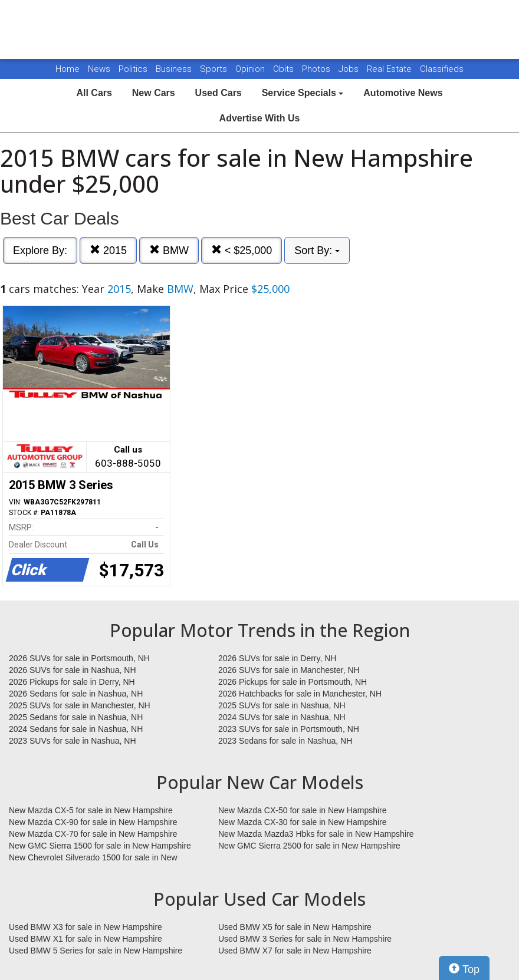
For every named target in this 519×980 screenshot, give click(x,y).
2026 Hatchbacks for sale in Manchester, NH (300, 694)
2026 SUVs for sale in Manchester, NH (289, 670)
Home (68, 69)
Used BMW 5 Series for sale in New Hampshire (96, 951)
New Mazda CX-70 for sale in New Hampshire (93, 834)
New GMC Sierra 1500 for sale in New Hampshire (100, 846)
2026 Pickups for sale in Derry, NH (72, 682)
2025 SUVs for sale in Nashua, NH (282, 705)
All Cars (94, 93)
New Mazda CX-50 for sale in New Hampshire (303, 810)
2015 (108, 250)
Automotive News (403, 93)
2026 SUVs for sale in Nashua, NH (73, 670)
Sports (215, 69)
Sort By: (317, 250)
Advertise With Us (260, 118)
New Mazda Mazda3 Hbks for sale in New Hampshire (316, 834)
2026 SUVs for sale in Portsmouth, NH (79, 658)
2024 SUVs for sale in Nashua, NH (282, 717)
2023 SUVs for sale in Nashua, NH (73, 741)
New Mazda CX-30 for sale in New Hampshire (303, 822)
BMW (169, 250)
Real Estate (390, 69)
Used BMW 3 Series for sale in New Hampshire (305, 939)
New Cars (154, 93)
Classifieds (442, 69)
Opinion (251, 69)
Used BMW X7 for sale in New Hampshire (295, 951)
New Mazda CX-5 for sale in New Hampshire (91, 810)
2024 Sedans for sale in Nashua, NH (76, 729)
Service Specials (303, 93)
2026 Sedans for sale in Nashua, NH (76, 694)
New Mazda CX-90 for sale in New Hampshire (93, 822)
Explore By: (40, 250)
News (99, 69)
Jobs (350, 69)
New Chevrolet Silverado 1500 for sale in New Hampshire (93, 858)
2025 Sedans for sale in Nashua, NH (76, 717)
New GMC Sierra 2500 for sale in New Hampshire (309, 846)
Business (175, 69)
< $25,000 (242, 250)
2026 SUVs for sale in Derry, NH (277, 658)
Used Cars (219, 93)
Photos (317, 69)
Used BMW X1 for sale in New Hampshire (86, 939)
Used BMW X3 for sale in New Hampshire (86, 927)
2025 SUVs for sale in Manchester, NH (80, 705)
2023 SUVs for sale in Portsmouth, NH (289, 729)
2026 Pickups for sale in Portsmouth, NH (293, 682)
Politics (133, 69)
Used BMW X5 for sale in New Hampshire (295, 927)
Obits (285, 69)
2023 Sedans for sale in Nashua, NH (285, 741)
